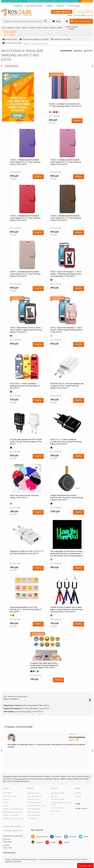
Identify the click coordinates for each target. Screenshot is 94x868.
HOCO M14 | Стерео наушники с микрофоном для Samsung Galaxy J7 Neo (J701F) (26, 386)
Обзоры (78, 793)
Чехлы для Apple (33, 793)
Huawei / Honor (35, 28)
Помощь (54, 796)
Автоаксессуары (10, 39)
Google (46, 28)
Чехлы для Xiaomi (33, 799)
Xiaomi (18, 28)
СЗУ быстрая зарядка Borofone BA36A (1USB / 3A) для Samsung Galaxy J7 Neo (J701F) (27, 442)
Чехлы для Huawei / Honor (36, 806)
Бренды (6, 806)
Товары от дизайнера (11, 815)
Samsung (11, 28)
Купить (77, 121)
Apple (4, 28)
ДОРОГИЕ (88, 51)
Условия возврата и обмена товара (61, 804)
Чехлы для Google (34, 809)
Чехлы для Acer (33, 818)
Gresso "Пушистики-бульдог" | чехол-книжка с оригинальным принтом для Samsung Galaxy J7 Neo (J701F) (66, 274)
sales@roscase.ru (81, 809)
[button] (85, 866)
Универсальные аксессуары (13, 818)
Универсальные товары (71, 28)
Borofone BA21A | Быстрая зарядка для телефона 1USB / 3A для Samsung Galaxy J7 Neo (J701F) (66, 386)
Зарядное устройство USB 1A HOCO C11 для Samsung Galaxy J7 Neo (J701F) (27, 552)
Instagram (39, 842)
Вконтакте (73, 837)
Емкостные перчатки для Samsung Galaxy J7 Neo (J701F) (25, 496)
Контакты (18, 6)
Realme (53, 28)
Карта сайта (55, 811)
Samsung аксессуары (39, 44)
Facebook (58, 837)
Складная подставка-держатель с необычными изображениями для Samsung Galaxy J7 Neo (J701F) (45, 665)
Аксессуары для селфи (12, 43)
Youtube (67, 842)
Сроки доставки (57, 808)
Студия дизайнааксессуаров (10, 33)
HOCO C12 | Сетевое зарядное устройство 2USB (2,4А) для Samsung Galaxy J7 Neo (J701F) (66, 442)
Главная (26, 44)
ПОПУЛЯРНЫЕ (66, 51)
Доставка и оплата (35, 6)
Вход (56, 21)
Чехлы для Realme (34, 812)
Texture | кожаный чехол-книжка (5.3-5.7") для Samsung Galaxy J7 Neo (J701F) (65, 105)
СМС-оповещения (58, 799)
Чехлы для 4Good (33, 815)
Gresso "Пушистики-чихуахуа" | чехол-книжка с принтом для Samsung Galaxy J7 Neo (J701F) (66, 330)
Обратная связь (9, 852)
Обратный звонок (85, 12)
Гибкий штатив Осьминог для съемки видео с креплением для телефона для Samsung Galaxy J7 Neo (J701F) (67, 609)
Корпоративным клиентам (13, 812)
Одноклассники (42, 837)
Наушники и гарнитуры (61, 39)
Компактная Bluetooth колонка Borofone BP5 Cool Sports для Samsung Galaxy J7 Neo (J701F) (67, 498)
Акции (50, 6)
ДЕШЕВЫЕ (78, 51)
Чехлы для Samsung (34, 796)
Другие (59, 28)
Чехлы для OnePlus (34, 802)
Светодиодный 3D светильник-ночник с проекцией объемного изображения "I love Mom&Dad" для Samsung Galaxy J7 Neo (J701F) (67, 553)
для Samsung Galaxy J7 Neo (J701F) (26, 705)
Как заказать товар (58, 793)
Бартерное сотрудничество (13, 809)
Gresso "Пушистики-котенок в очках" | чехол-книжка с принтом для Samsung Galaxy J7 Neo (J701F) (27, 330)
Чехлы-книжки (12, 66)
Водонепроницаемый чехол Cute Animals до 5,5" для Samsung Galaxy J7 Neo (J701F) (26, 609)
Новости (61, 6)
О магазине (7, 793)
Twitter (86, 837)
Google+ (53, 842)
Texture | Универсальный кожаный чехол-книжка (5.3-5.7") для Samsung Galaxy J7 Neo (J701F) (26, 162)
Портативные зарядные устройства (34, 39)
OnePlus (25, 28)
